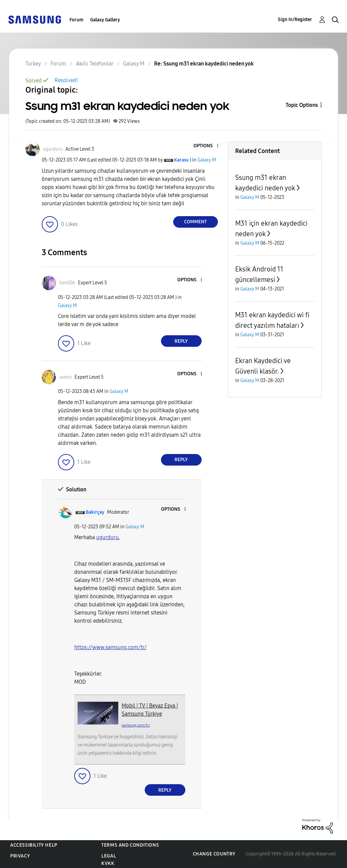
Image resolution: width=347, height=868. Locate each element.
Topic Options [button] (302, 105)
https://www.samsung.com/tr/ (110, 647)
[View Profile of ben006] (67, 283)
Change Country (214, 854)
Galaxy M (207, 160)
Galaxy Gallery (105, 20)
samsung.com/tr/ (136, 725)
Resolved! (66, 80)
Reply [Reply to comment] (181, 341)
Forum (76, 20)
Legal (109, 856)
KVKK (108, 863)
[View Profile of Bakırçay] (95, 512)
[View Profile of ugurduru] (53, 149)
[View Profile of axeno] (66, 377)
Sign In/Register (295, 20)
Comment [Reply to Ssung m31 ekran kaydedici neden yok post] (195, 222)
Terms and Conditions (130, 845)
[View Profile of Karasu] (181, 160)
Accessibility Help (34, 845)
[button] (206, 146)
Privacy (20, 856)
